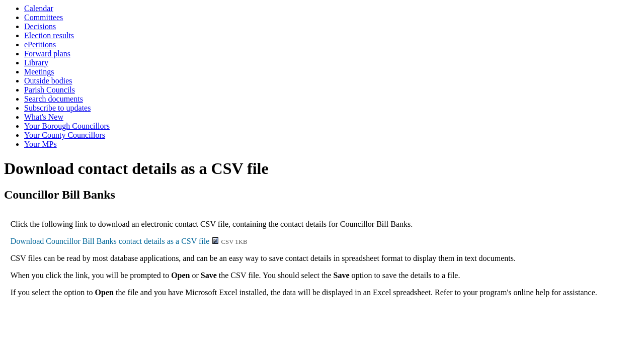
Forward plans (47, 54)
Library (36, 63)
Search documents (54, 99)
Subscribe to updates (57, 108)
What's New (44, 117)
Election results (49, 35)
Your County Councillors (65, 135)
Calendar (39, 8)
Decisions (40, 26)
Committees (44, 17)
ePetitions (40, 44)
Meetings (39, 72)
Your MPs (41, 144)
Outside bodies (48, 81)
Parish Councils (50, 90)
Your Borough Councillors (67, 126)
